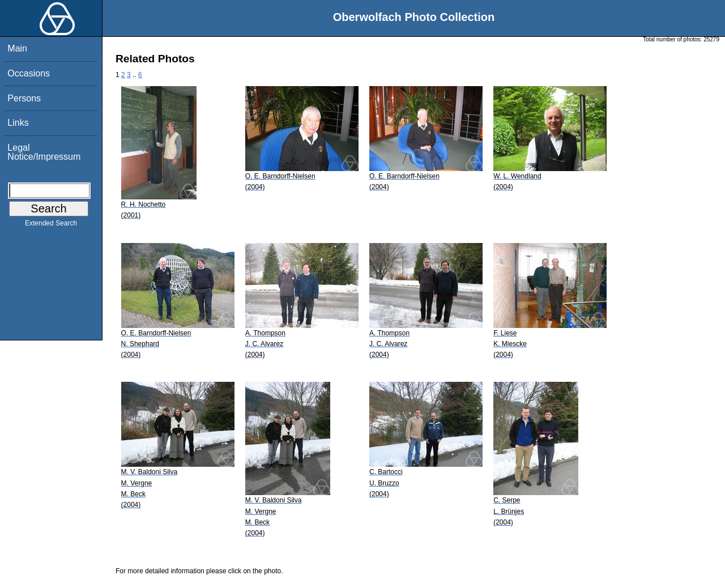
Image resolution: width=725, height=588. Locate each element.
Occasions (29, 73)
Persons (24, 98)
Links (18, 123)
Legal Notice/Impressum (44, 152)
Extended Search (51, 225)
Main (17, 48)
